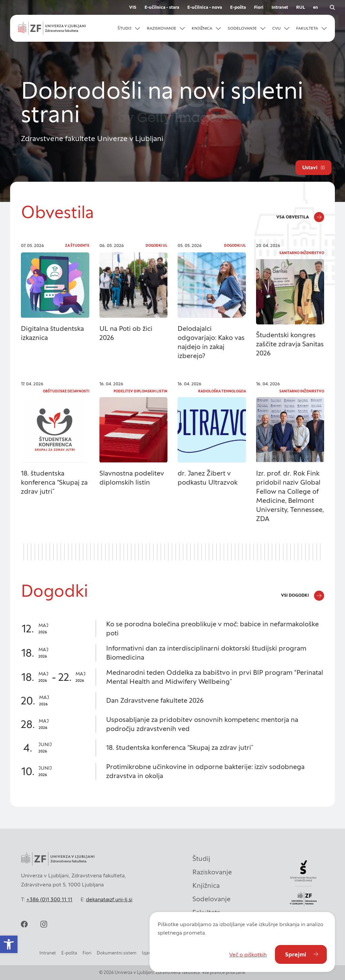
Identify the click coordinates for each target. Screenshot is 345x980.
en (316, 7)
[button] (129, 28)
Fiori (259, 7)
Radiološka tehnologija (222, 391)
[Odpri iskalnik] (332, 7)
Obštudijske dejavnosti (66, 391)
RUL (301, 7)
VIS (133, 7)
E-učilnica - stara (162, 7)
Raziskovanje (212, 872)
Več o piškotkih (248, 954)
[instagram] (44, 924)
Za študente (77, 246)
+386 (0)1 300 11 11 (49, 899)
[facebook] (24, 924)
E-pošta (238, 7)
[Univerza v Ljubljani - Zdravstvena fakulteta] (52, 28)
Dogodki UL (156, 246)
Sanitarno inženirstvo (302, 253)
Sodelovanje (211, 899)
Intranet (280, 7)
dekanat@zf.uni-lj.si (109, 899)
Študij (201, 859)
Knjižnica (206, 885)
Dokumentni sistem (117, 953)
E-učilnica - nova (205, 7)
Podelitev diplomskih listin (140, 391)
